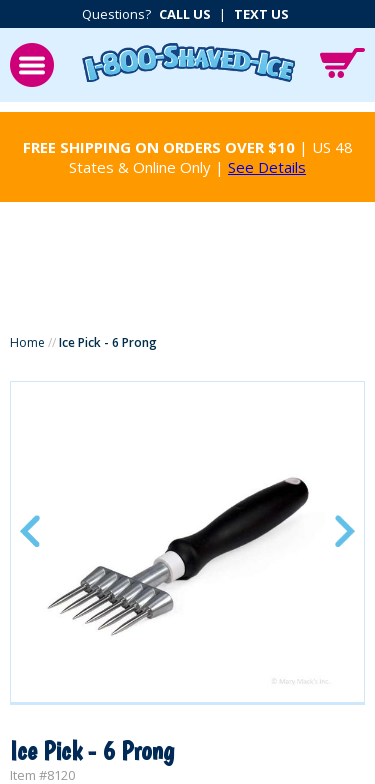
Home (27, 342)
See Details (267, 167)
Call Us (185, 14)
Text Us (261, 14)
